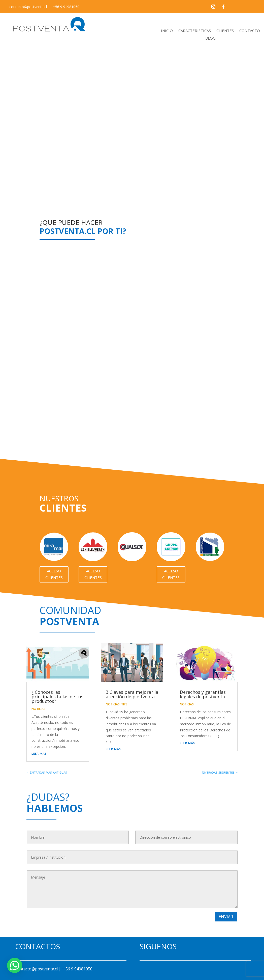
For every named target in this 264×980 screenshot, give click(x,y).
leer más (39, 753)
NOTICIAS (38, 709)
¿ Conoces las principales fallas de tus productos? (57, 697)
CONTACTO (250, 31)
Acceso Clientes (54, 574)
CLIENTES (225, 31)
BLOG (210, 38)
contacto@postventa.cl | (39, 969)
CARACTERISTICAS (195, 31)
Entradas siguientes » (220, 772)
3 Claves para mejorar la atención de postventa (132, 694)
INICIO (167, 31)
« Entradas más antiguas (47, 772)
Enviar (226, 917)
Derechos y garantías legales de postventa (203, 694)
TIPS (124, 704)
